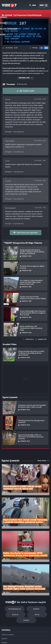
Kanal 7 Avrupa (22, 636)
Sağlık (17, 584)
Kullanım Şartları (8, 605)
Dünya (35, 578)
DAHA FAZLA (43, 460)
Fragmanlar (16, 578)
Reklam (4, 611)
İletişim (4, 616)
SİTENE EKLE (28, 338)
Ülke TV (30, 636)
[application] (25, 32)
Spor (36, 584)
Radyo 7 (14, 636)
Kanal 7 (6, 636)
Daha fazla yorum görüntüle (25, 232)
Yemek (26, 591)
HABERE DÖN (41, 338)
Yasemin (26, 640)
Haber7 (41, 636)
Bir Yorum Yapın (25, 91)
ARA (33, 5)
